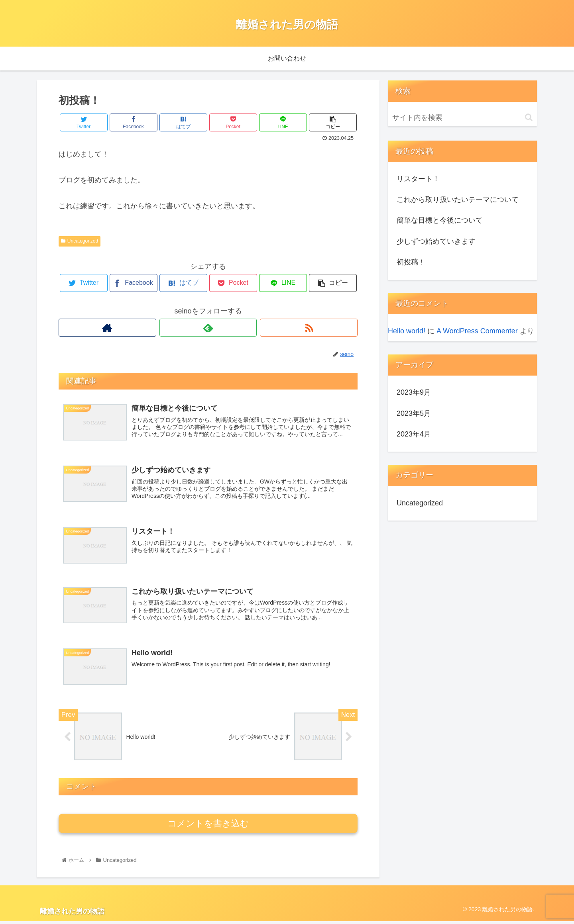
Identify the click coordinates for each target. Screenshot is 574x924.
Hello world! (407, 331)
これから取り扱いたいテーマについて (458, 200)
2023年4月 (414, 434)
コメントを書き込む (208, 826)
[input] (462, 118)
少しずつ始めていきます (436, 241)
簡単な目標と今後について (440, 220)
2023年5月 (414, 413)
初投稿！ (411, 262)
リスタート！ (418, 179)
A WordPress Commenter (477, 331)
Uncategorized (80, 241)
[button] (529, 117)
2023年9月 (414, 392)
